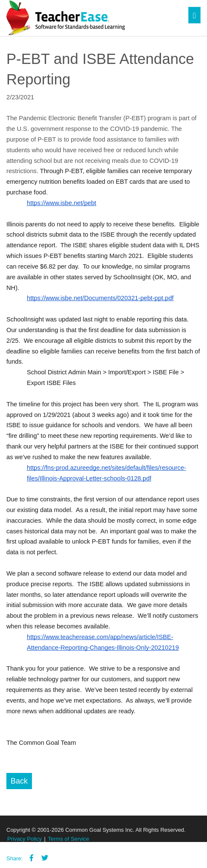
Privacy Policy (24, 839)
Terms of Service (69, 839)
